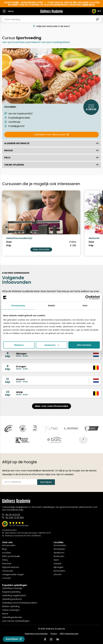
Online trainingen (11, 610)
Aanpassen (52, 345)
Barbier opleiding (11, 606)
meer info (88, 5)
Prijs (51, 158)
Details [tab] (51, 305)
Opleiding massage (12, 588)
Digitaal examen (11, 567)
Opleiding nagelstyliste (14, 595)
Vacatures (8, 571)
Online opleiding (51, 165)
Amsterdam (60, 545)
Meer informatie (41, 249)
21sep (8, 380)
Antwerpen (59, 549)
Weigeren (19, 345)
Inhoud (51, 150)
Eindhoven (59, 556)
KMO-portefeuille (11, 556)
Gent (56, 560)
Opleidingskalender (12, 617)
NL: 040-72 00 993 (15, 517)
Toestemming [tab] (18, 305)
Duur (9, 242)
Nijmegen (59, 567)
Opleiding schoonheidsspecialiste (20, 603)
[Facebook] (45, 639)
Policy (5, 560)
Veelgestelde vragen (13, 574)
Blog (4, 549)
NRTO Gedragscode (69, 634)
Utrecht (58, 574)
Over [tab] (85, 305)
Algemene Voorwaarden (36, 634)
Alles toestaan (84, 345)
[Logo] (51, 11)
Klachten (7, 563)
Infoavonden (9, 545)
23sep (8, 393)
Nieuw (5, 614)
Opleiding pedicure (12, 599)
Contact (7, 578)
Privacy (54, 634)
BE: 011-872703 (13, 515)
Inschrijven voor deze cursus (52, 135)
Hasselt (58, 563)
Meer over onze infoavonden (51, 406)
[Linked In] (58, 639)
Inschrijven (14, 639)
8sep (8, 355)
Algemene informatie (51, 143)
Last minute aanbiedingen (16, 621)
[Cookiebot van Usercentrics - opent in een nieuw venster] (87, 297)
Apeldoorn (59, 553)
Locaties (7, 553)
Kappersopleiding (11, 592)
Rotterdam (59, 571)
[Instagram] (51, 639)
